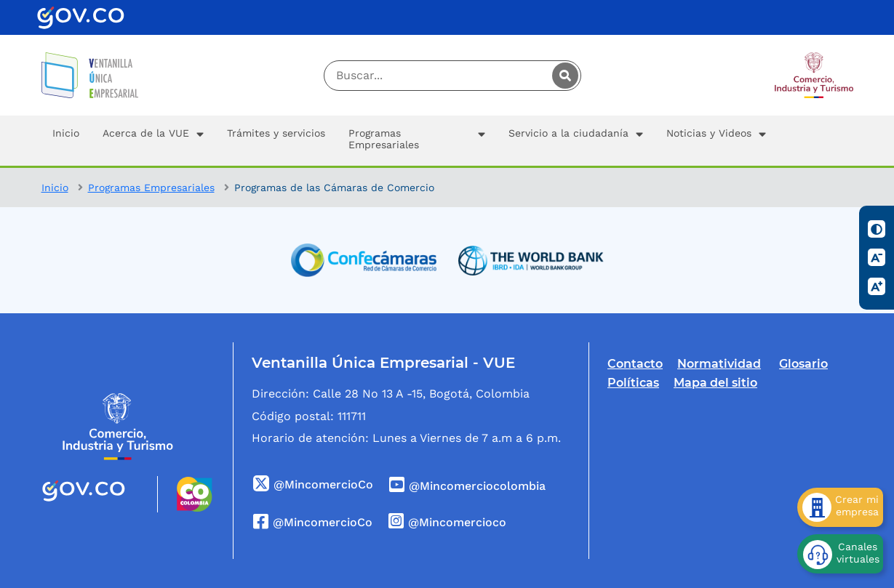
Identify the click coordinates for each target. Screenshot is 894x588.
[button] (153, 141)
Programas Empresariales (151, 188)
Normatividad (719, 364)
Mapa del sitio (715, 383)
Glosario (803, 364)
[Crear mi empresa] (840, 507)
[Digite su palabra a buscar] (453, 76)
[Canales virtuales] (840, 554)
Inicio (55, 188)
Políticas (633, 383)
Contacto (635, 364)
